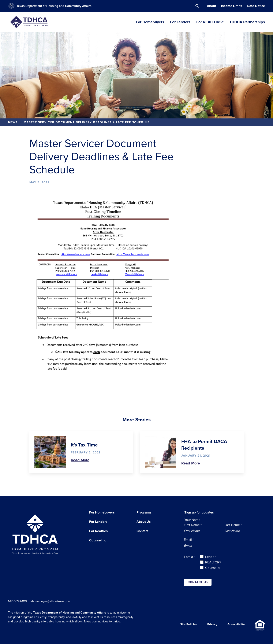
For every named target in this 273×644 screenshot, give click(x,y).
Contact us (198, 582)
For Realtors (98, 531)
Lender (210, 557)
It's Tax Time (84, 445)
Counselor (213, 568)
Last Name (233, 525)
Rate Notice (256, 6)
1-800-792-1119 (17, 601)
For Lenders (180, 22)
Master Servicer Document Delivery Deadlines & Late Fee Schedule (87, 122)
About (211, 6)
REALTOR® (213, 562)
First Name (193, 525)
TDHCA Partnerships (247, 22)
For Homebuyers (150, 22)
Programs (144, 512)
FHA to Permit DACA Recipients (204, 445)
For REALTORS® (210, 22)
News (13, 122)
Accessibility (236, 625)
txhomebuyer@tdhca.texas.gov (52, 601)
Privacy (212, 625)
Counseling (98, 540)
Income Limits (232, 6)
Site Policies (189, 625)
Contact (142, 531)
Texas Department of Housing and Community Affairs (70, 612)
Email (189, 540)
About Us (144, 522)
